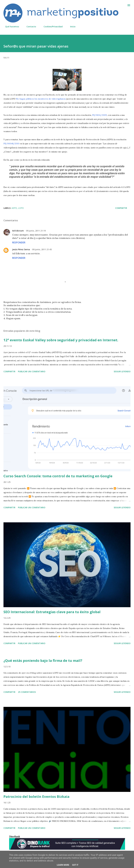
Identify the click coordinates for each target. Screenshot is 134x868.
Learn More (63, 865)
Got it (75, 865)
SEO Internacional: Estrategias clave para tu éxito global (52, 612)
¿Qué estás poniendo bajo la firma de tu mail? (43, 660)
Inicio (71, 27)
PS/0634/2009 (99, 115)
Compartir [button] (121, 208)
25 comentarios (27, 692)
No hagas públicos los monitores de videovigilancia (41, 99)
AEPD (14, 208)
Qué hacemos (10, 27)
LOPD (21, 208)
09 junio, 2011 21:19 (36, 231)
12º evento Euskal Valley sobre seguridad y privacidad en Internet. (61, 340)
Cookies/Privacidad (51, 27)
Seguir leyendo (122, 371)
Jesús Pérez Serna (21, 249)
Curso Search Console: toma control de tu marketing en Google (58, 476)
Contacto (30, 27)
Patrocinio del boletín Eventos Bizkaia (36, 796)
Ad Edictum (18, 231)
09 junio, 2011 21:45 (42, 249)
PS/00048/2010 (11, 144)
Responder (19, 242)
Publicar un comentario (32, 371)
